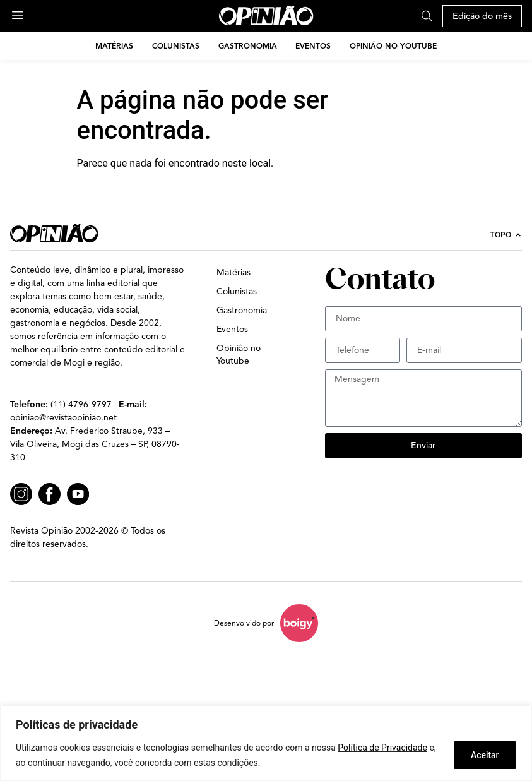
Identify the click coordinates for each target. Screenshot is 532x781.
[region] (266, 743)
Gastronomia (248, 46)
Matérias (114, 46)
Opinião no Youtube (394, 46)
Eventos (314, 46)
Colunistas (176, 46)
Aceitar (484, 755)
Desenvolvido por (244, 623)
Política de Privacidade (382, 748)
